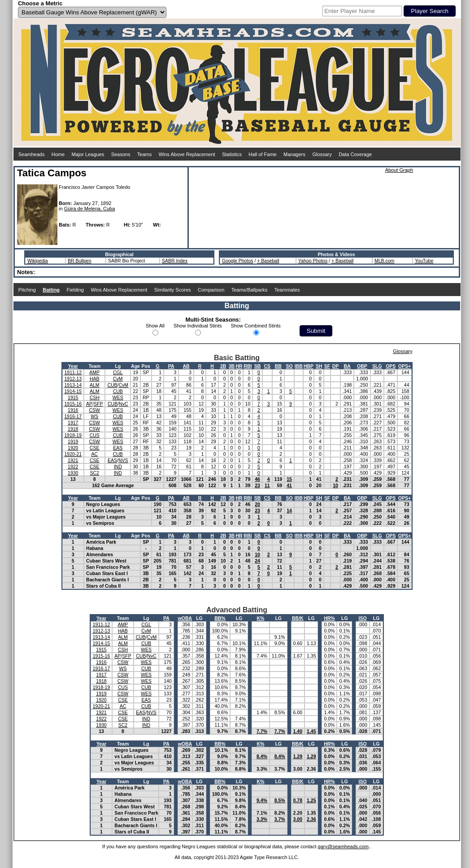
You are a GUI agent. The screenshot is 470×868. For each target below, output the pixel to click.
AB (186, 366)
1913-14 (73, 385)
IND (118, 467)
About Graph (399, 170)
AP (89, 404)
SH (319, 366)
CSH (95, 397)
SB (258, 366)
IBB (299, 366)
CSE (95, 448)
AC (94, 454)
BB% (220, 618)
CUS (95, 435)
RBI (248, 366)
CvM (118, 379)
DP (336, 366)
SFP (98, 404)
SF (327, 366)
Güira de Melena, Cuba (90, 209)
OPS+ (405, 366)
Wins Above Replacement (187, 154)
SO (289, 366)
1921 (73, 460)
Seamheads (32, 154)
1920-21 (73, 454)
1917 (73, 423)
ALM (95, 385)
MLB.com (384, 261)
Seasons (121, 154)
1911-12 (73, 372)
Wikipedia (38, 261)
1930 (73, 473)
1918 (73, 429)
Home (58, 154)
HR (239, 366)
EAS (118, 448)
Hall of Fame (262, 154)
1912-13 (73, 379)
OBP (362, 366)
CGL (118, 372)
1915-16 (73, 404)
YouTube (424, 261)
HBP (309, 366)
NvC (123, 404)
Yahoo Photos (313, 261)
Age (135, 366)
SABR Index (175, 261)
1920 (73, 448)
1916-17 (73, 416)
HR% (329, 618)
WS (94, 416)
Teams (144, 154)
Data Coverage (355, 154)
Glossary (322, 154)
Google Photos (237, 261)
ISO (363, 618)
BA (347, 366)
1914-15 (73, 391)
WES (118, 397)
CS (267, 366)
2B (223, 366)
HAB (95, 379)
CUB (112, 385)
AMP (94, 372)
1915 (73, 397)
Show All (155, 326)
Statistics (232, 154)
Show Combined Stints (256, 326)
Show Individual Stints (198, 326)
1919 (73, 441)
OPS (391, 366)
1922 (73, 467)
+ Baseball (268, 261)
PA (171, 366)
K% (260, 618)
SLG (377, 366)
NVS (123, 460)
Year (73, 366)
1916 (73, 410)
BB (278, 366)
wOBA (185, 618)
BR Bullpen (80, 261)
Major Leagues (88, 154)
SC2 (95, 473)
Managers (294, 154)
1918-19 (73, 435)
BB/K (298, 618)
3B (232, 366)
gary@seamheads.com (343, 846)
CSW (94, 410)
